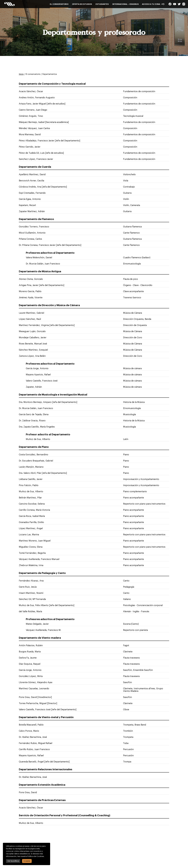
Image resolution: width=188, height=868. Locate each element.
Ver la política (13, 861)
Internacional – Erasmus (126, 4)
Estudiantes (102, 4)
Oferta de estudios (82, 4)
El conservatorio (59, 4)
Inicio (21, 74)
